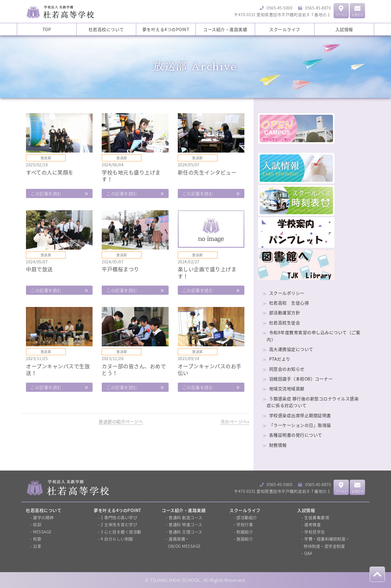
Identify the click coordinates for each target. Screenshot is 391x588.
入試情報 (344, 29)
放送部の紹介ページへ (121, 421)
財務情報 (278, 445)
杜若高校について (106, 29)
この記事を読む (46, 193)
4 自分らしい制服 (117, 539)
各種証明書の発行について (296, 435)
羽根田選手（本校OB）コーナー (301, 379)
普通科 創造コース (186, 517)
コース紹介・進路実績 (225, 29)
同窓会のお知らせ (287, 369)
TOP (47, 29)
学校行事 (245, 524)
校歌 (37, 539)
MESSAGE (42, 532)
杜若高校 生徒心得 (289, 303)
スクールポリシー (287, 293)
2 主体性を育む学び (119, 524)
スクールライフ (285, 29)
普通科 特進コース (186, 524)
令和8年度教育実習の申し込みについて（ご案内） (313, 336)
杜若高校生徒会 (285, 323)
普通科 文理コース (186, 532)
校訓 (37, 524)
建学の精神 (43, 517)
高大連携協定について (291, 349)
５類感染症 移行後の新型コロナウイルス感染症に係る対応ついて (313, 402)
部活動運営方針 (285, 312)
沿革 (37, 546)
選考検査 (312, 524)
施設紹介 (245, 539)
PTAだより (280, 359)
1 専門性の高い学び (119, 517)
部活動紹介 (247, 517)
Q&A (308, 553)
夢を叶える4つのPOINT (166, 29)
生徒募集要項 (317, 517)
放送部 (46, 158)
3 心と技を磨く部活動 (121, 532)
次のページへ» (235, 421)
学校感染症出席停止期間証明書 (300, 415)
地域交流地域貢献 (287, 388)
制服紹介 (245, 532)
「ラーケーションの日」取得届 (300, 425)
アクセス (341, 11)
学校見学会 (315, 532)
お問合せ (357, 11)
